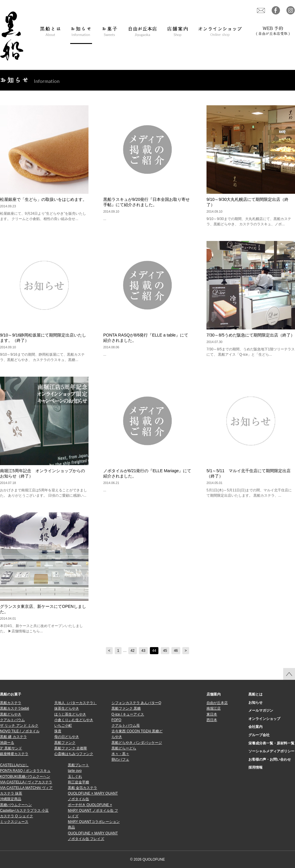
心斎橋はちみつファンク (74, 754)
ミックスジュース (14, 822)
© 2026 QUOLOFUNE (147, 859)
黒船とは (255, 694)
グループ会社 (259, 735)
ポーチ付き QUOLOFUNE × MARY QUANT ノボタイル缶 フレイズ (93, 810)
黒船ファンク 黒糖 (126, 708)
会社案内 (255, 727)
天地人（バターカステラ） (76, 703)
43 (143, 651)
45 (165, 651)
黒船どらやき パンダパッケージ (137, 743)
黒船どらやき (11, 714)
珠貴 (58, 731)
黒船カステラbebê (15, 708)
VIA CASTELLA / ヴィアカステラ (26, 782)
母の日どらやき (67, 737)
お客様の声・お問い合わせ (270, 759)
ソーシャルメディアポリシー (271, 751)
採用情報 (255, 767)
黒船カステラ (11, 703)
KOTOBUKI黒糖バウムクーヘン (25, 777)
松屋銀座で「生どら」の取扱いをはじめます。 (43, 199)
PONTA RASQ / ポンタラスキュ (25, 771)
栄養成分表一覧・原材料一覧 (271, 743)
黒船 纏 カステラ (13, 737)
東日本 (212, 714)
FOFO (116, 720)
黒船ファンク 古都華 (71, 748)
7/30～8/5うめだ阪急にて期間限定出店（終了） (251, 335)
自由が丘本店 (217, 703)
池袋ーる (7, 743)
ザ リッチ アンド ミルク (19, 726)
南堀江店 (214, 708)
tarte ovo (75, 771)
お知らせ (255, 703)
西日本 (212, 720)
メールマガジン (261, 711)
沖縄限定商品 (11, 799)
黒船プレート (78, 765)
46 (176, 651)
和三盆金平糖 (78, 782)
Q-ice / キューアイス (128, 714)
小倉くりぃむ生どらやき (74, 720)
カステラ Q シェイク (17, 816)
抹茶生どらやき (67, 708)
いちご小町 (63, 726)
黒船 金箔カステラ (82, 788)
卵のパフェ (120, 759)
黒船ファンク (65, 743)
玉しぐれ (75, 777)
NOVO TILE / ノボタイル (20, 731)
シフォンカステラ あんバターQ (136, 703)
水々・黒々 (120, 754)
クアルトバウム (12, 720)
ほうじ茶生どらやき (70, 714)
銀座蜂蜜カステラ (14, 754)
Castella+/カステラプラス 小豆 (24, 810)
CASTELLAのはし (14, 765)
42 (133, 651)
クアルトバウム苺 (126, 726)
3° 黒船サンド (11, 748)
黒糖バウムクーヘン (16, 805)
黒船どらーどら (124, 748)
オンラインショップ (264, 719)
